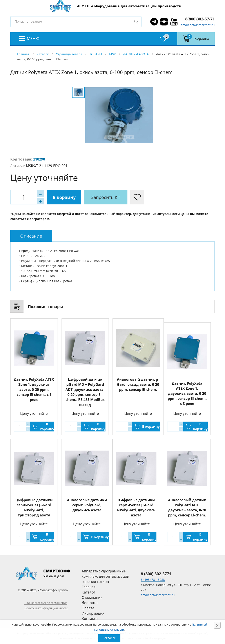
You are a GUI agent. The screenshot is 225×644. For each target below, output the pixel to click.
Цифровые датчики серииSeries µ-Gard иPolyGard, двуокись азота (136, 508)
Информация (93, 613)
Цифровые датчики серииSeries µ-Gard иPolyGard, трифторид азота (34, 508)
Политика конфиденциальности (46, 608)
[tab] (31, 236)
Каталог (43, 54)
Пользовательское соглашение (46, 603)
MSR (112, 54)
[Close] (217, 625)
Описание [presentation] (31, 236)
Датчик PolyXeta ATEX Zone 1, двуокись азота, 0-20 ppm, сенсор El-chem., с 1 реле (34, 390)
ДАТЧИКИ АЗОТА (136, 54)
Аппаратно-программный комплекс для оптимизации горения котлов (105, 576)
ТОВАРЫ (96, 54)
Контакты (90, 619)
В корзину (64, 197)
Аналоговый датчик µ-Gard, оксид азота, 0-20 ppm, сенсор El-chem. (138, 384)
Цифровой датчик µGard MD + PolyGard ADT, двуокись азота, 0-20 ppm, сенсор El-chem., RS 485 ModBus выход (85, 392)
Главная (23, 54)
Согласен (109, 638)
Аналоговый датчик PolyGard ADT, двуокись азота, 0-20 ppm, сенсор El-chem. (187, 508)
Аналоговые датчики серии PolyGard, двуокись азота (87, 505)
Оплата (88, 608)
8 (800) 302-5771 (156, 574)
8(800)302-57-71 (200, 19)
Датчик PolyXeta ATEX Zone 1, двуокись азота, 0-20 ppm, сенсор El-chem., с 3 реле (187, 393)
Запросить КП (106, 197)
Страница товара (69, 54)
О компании (92, 597)
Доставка (90, 603)
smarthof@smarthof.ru (198, 25)
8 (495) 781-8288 (153, 580)
